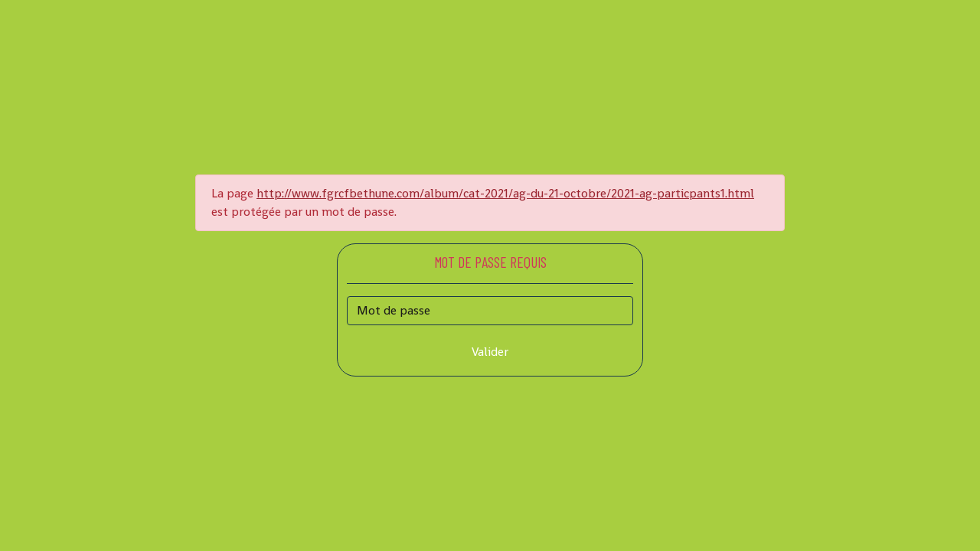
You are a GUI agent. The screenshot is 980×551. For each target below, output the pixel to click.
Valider (490, 352)
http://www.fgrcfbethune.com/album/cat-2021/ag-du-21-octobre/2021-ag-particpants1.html (505, 193)
